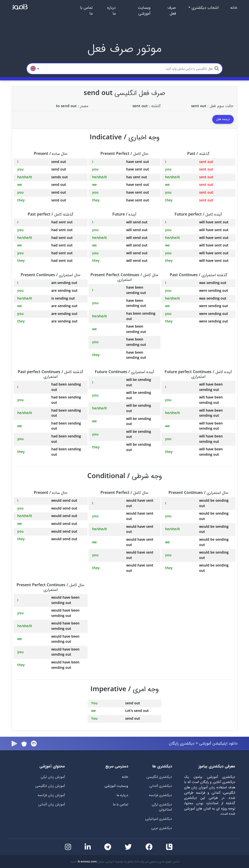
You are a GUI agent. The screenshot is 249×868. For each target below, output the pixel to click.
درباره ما (111, 11)
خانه (234, 8)
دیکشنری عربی (162, 828)
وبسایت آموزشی (144, 11)
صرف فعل (172, 11)
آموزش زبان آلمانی (52, 805)
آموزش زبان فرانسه (51, 795)
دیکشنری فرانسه (160, 795)
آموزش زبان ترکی (53, 777)
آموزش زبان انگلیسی (50, 786)
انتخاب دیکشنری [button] (205, 8)
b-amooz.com (87, 862)
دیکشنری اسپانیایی (159, 819)
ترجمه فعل (223, 119)
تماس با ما (86, 11)
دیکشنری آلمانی (161, 786)
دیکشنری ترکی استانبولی (162, 807)
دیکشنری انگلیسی (159, 777)
